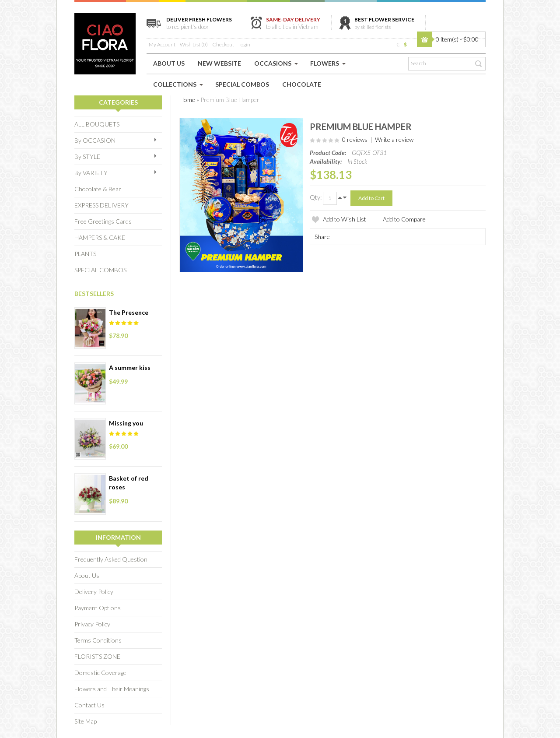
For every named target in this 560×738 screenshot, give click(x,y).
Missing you (126, 423)
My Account (162, 44)
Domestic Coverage (100, 673)
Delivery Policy (94, 592)
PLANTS (85, 254)
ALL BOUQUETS (97, 124)
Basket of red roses (129, 483)
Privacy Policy (92, 624)
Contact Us (89, 705)
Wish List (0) (194, 44)
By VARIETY (91, 173)
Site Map (86, 721)
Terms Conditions (98, 640)
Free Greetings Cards (103, 221)
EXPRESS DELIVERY (101, 205)
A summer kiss (130, 367)
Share (322, 237)
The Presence (129, 312)
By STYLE (87, 156)
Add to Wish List (345, 219)
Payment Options (98, 608)
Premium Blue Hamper (230, 100)
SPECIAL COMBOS (100, 270)
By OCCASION (95, 140)
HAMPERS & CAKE (100, 237)
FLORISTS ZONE (97, 656)
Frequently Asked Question (111, 559)
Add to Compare (404, 219)
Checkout (223, 44)
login (245, 44)
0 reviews (355, 139)
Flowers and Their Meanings (112, 689)
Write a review (394, 139)
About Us (87, 575)
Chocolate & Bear (98, 189)
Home (187, 100)
